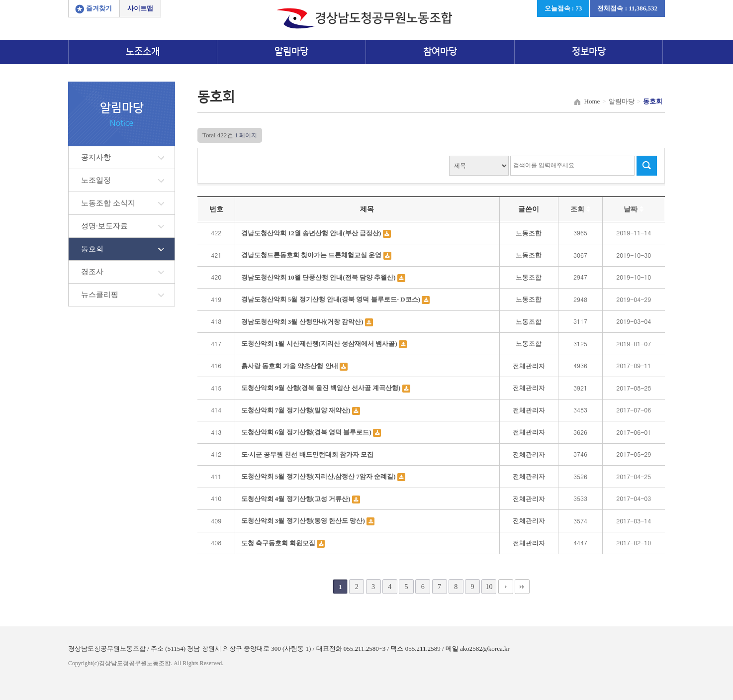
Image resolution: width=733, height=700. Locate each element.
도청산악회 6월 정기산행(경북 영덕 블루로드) (307, 432)
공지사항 (96, 157)
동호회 (92, 249)
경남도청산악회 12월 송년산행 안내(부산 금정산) (312, 233)
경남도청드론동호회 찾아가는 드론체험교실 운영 (312, 255)
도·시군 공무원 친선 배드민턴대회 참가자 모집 (308, 454)
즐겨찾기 (99, 8)
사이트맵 (140, 8)
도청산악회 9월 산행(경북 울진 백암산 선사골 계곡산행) (322, 388)
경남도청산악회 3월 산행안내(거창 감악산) (303, 322)
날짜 (634, 209)
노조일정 (96, 180)
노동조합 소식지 (108, 203)
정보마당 (589, 51)
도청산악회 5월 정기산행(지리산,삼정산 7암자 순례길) (319, 476)
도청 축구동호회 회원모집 (279, 543)
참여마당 (440, 51)
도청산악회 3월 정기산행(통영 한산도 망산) (304, 521)
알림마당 (291, 51)
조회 (580, 209)
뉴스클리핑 (100, 295)
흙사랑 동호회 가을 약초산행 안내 (290, 366)
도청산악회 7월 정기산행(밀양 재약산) (297, 410)
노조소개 (143, 51)
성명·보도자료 (104, 226)
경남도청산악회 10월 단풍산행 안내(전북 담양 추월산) (319, 277)
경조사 (92, 272)
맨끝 (522, 587)
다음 (506, 587)
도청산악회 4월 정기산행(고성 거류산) (297, 499)
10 (489, 587)
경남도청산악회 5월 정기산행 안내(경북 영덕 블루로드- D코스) (332, 299)
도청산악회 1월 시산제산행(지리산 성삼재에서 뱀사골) (320, 344)
